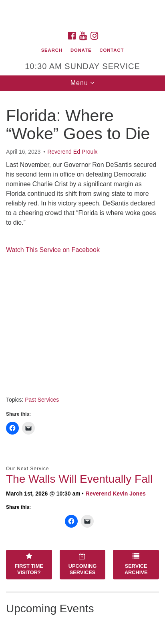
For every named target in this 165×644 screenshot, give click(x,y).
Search (52, 50)
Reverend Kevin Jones (116, 494)
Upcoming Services (82, 564)
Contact (112, 50)
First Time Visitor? (29, 564)
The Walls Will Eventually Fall (79, 479)
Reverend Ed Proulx (72, 152)
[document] (82, 368)
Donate (81, 50)
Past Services (42, 400)
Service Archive (136, 564)
